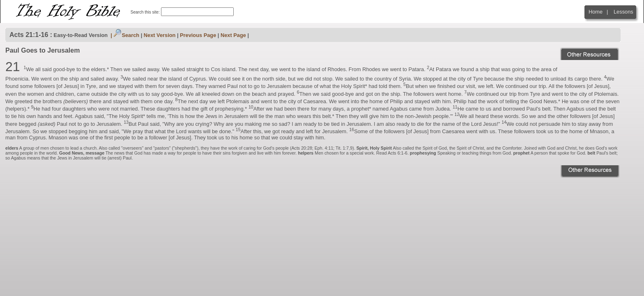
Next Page (233, 35)
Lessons (623, 12)
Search (126, 35)
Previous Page (198, 35)
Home (596, 12)
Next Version (160, 35)
